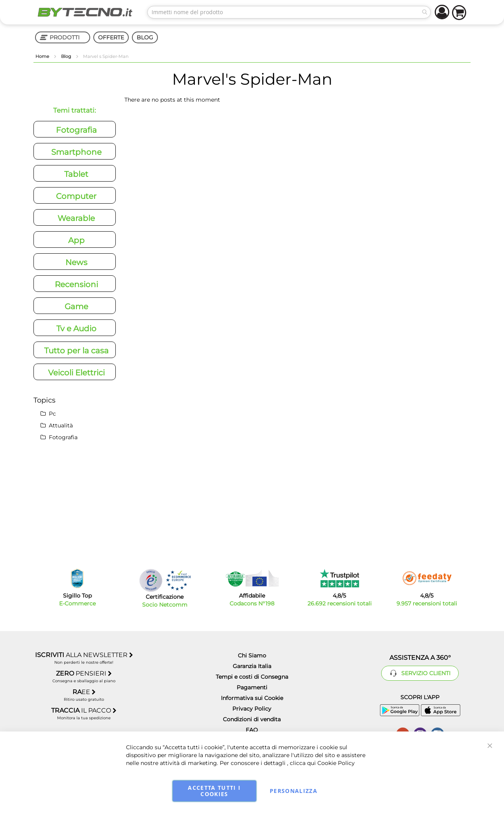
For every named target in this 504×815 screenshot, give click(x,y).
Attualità (57, 425)
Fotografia (76, 130)
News (76, 262)
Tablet (76, 174)
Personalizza (294, 791)
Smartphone (76, 152)
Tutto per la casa (76, 351)
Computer (76, 196)
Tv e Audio (76, 329)
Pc (48, 414)
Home (43, 56)
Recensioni (76, 284)
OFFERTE (111, 37)
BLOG (145, 37)
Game (76, 306)
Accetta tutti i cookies (214, 791)
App (76, 240)
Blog (67, 56)
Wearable (76, 218)
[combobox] (289, 12)
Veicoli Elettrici (76, 373)
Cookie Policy (336, 763)
